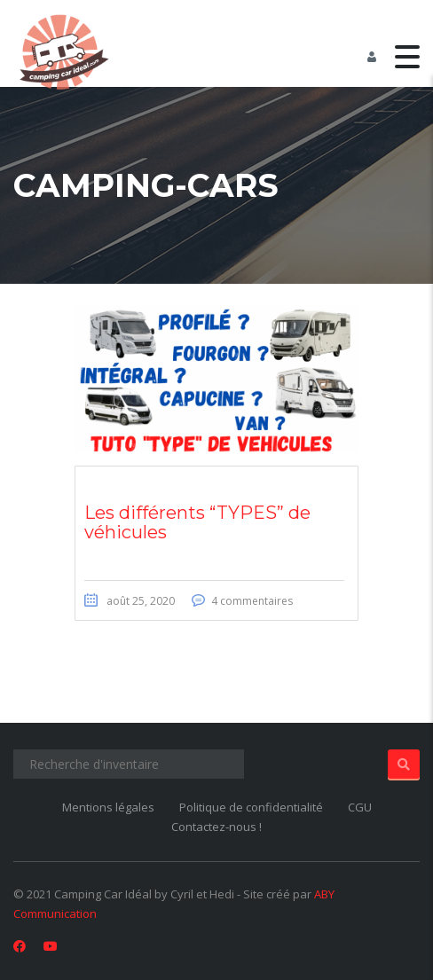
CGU (360, 807)
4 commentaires (252, 601)
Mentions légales (108, 807)
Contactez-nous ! (216, 827)
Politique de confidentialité (251, 807)
